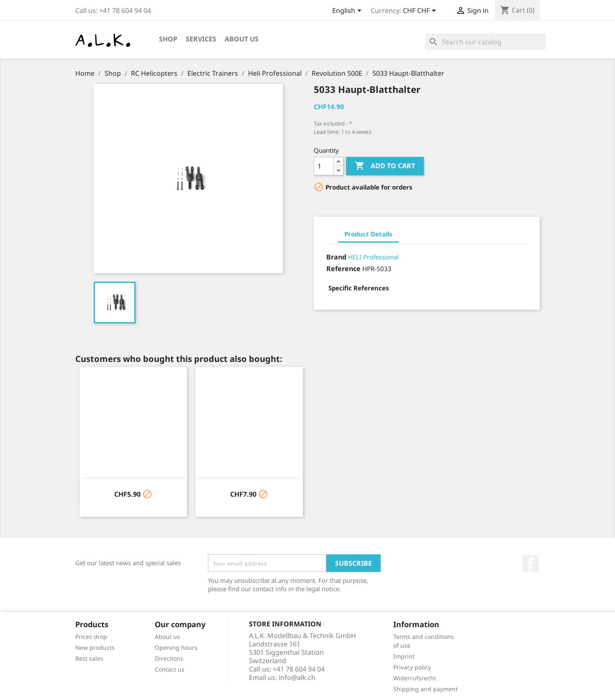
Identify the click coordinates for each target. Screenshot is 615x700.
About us (242, 39)
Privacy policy (412, 667)
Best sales (89, 658)
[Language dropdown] (348, 11)
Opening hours (176, 647)
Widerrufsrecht (415, 678)
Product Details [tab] (368, 234)
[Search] (486, 42)
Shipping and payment (425, 689)
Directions (169, 658)
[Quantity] (324, 166)
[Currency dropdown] (421, 11)
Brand (336, 257)
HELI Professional (373, 257)
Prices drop (91, 637)
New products (95, 647)
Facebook (530, 564)
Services (201, 39)
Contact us (170, 669)
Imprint (404, 656)
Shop (168, 39)
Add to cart (385, 166)
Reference (343, 269)
